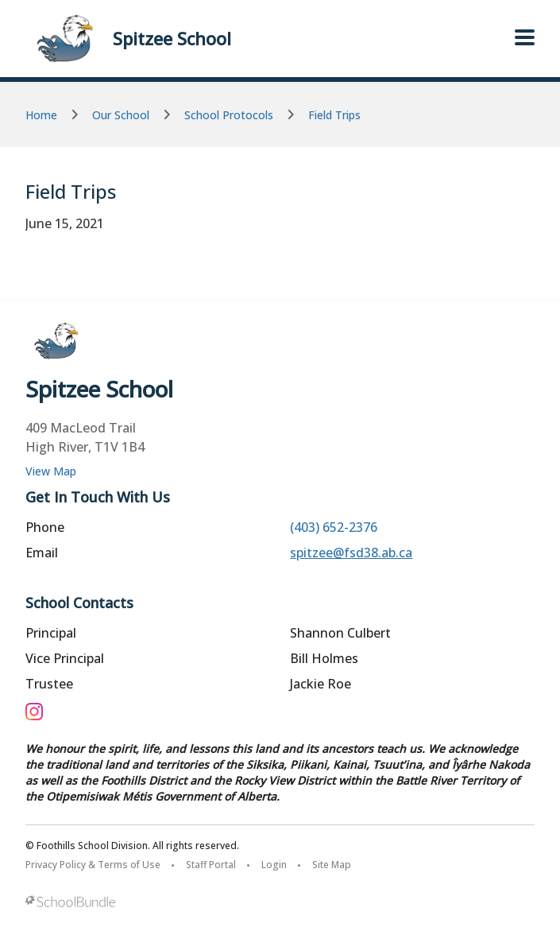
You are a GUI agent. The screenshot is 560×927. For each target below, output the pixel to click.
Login (274, 865)
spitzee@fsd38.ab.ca (351, 553)
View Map (51, 471)
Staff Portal (211, 865)
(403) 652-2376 (334, 527)
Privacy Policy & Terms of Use (93, 865)
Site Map (332, 865)
